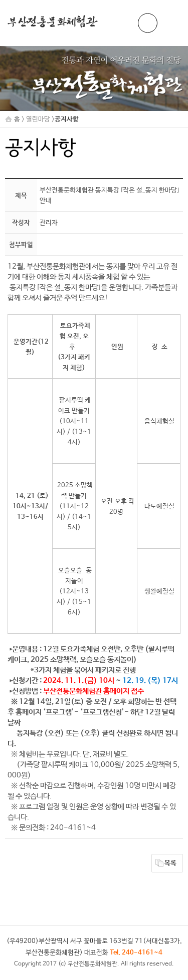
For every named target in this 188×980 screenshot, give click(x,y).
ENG (148, 23)
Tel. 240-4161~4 (136, 953)
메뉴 (170, 23)
